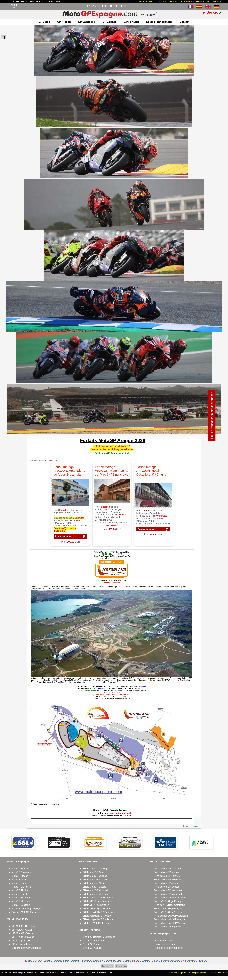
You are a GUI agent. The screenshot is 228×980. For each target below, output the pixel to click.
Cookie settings (107, 966)
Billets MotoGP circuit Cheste (98, 898)
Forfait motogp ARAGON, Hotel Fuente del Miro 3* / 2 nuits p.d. (112, 471)
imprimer (195, 826)
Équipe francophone (159, 22)
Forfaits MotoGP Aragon (166, 872)
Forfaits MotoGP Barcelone (168, 880)
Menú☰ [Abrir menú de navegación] (14, 6)
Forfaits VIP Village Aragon (168, 909)
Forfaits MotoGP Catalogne (168, 869)
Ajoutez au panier (64, 536)
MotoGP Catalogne (22, 872)
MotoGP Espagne (21, 869)
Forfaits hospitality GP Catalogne (171, 916)
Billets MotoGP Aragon (94, 872)
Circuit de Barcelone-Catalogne (99, 937)
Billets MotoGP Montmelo (96, 890)
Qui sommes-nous (163, 941)
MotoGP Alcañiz (20, 890)
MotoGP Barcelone (21, 887)
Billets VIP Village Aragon (96, 905)
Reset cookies (121, 966)
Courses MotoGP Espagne (25, 912)
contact (184, 22)
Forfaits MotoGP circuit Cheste (170, 898)
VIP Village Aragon (21, 941)
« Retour (185, 826)
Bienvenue (143, 1)
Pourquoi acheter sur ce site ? (172, 960)
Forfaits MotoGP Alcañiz (166, 883)
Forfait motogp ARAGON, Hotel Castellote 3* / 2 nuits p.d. (151, 473)
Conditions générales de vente (57, 960)
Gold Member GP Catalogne (26, 948)
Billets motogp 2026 (35, 960)
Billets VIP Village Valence (96, 909)
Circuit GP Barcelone (94, 941)
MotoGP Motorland (21, 901)
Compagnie (128, 960)
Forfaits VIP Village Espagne (169, 901)
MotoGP (157, 1)
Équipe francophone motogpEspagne (212, 415)
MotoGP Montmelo (21, 898)
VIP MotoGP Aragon (22, 930)
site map (204, 960)
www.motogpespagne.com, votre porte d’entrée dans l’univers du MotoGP (198, 973)
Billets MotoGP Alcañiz (94, 883)
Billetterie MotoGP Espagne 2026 (181, 1)
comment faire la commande (147, 960)
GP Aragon (64, 22)
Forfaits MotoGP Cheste (166, 887)
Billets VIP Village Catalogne (97, 901)
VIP (151, 1)
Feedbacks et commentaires (169, 948)
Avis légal (75, 960)
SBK (164, 1)
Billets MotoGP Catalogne (96, 869)
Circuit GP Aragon (92, 944)
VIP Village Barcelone (23, 937)
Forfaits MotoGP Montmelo (168, 890)
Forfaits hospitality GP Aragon (169, 919)
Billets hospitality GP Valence (98, 919)
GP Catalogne (87, 22)
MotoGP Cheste (20, 894)
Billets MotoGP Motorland (96, 894)
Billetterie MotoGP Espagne (97, 923)
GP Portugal (131, 22)
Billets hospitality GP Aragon (97, 916)
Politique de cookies (113, 960)
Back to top (219, 967)
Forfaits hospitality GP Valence (170, 923)
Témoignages (192, 960)
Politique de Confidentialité (92, 960)
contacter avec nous (164, 944)
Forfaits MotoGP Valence (167, 876)
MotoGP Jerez (19, 883)
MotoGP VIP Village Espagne (27, 909)
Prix (55, 461)
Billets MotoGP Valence (95, 876)
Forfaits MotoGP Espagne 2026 (209, 1)
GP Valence (109, 22)
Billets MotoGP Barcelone (96, 880)
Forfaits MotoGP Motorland (168, 894)
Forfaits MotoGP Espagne (167, 927)
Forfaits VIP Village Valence (168, 912)
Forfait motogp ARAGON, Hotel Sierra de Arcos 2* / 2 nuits (70, 471)
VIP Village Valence (22, 944)
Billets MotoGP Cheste (94, 887)
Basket (212, 12)
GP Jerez (44, 22)
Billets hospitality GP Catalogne (99, 912)
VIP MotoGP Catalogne (24, 926)
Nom (50, 461)
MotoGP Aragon (20, 876)
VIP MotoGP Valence (22, 933)
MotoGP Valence (20, 880)
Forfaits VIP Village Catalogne (169, 905)
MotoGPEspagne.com (56, 973)
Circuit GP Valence (92, 948)
